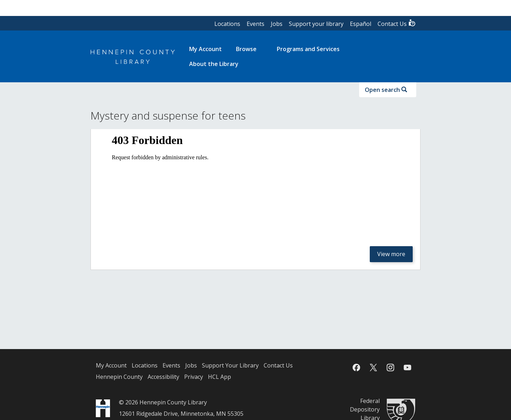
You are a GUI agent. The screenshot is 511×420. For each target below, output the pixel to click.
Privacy (194, 377)
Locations (227, 24)
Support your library (316, 24)
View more (391, 254)
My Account (111, 365)
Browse (246, 49)
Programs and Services (308, 49)
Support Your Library (230, 365)
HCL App (219, 377)
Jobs (277, 24)
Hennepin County (119, 377)
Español (361, 24)
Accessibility (163, 377)
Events (255, 24)
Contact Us (397, 23)
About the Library (214, 64)
